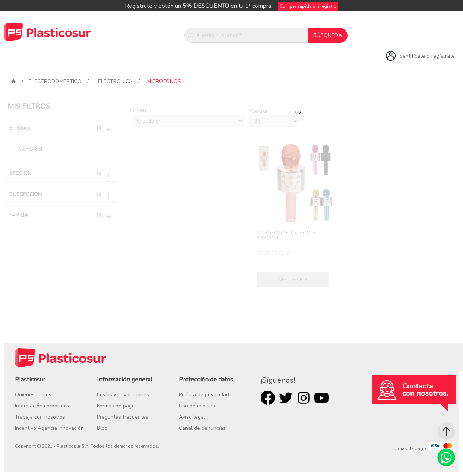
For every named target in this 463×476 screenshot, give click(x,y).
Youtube (321, 398)
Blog (102, 428)
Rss (304, 398)
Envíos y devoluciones (123, 395)
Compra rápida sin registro (308, 6)
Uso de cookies (197, 406)
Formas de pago (116, 406)
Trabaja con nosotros (40, 417)
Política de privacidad (204, 395)
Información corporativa (43, 406)
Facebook (268, 398)
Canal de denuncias (202, 428)
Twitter (286, 398)
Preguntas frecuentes (123, 417)
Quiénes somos (33, 395)
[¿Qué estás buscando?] (246, 35)
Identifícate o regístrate (427, 56)
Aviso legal (192, 417)
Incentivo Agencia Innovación (49, 428)
